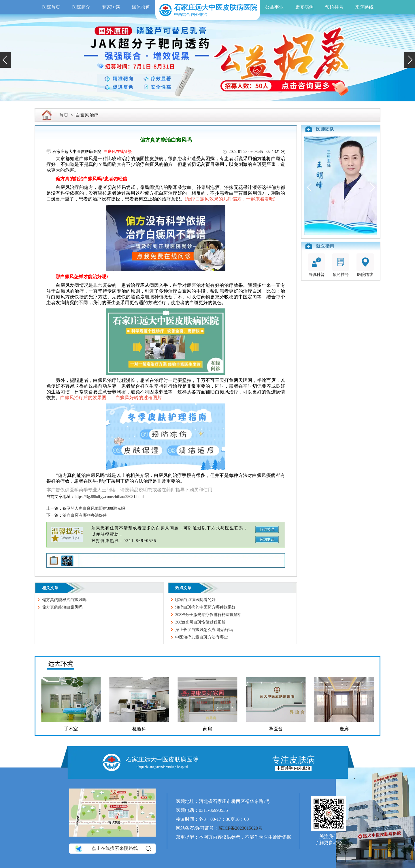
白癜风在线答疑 (118, 152)
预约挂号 (334, 7)
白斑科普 (316, 265)
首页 (64, 115)
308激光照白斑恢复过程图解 (200, 622)
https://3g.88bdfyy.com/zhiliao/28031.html (109, 497)
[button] (5, 60)
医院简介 (81, 7)
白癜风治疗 (87, 115)
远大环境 (61, 664)
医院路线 (365, 265)
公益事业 (274, 7)
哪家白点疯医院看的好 (195, 600)
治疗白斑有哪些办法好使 (85, 515)
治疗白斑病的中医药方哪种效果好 (205, 607)
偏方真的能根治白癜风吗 (64, 600)
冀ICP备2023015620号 (240, 828)
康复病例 (304, 7)
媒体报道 (141, 7)
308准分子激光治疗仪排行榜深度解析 (209, 615)
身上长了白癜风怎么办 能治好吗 (204, 630)
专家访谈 (111, 7)
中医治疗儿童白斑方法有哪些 (201, 637)
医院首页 (51, 7)
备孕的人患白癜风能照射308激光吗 (94, 508)
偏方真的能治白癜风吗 (62, 607)
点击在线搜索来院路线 (113, 849)
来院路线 (364, 7)
